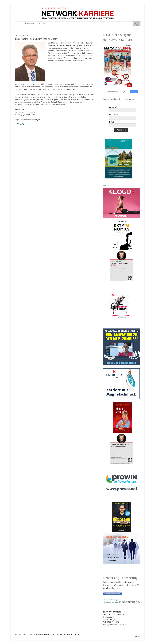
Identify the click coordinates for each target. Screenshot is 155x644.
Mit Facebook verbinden (113, 594)
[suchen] (116, 92)
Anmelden (121, 130)
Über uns (42, 24)
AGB (25, 634)
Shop (19, 24)
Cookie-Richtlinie (67, 634)
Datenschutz (56, 634)
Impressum (18, 634)
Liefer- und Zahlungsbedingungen (39, 634)
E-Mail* (112, 122)
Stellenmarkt (30, 24)
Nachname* (113, 115)
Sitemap (77, 634)
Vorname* (113, 107)
